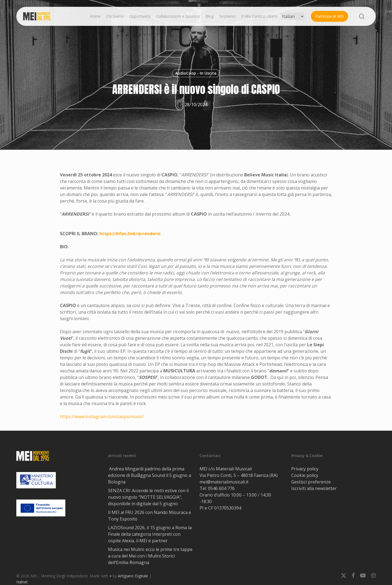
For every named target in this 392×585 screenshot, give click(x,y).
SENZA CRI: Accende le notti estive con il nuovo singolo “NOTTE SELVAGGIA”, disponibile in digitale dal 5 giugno (148, 497)
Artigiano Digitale (133, 576)
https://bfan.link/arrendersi (130, 234)
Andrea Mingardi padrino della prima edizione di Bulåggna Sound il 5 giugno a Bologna (150, 475)
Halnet (22, 582)
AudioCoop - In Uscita (196, 73)
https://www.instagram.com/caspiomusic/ (102, 416)
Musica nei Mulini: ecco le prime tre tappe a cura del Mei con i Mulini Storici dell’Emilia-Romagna (150, 556)
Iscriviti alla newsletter (314, 488)
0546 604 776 (221, 488)
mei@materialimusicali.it (224, 482)
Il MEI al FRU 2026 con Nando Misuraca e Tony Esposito (150, 516)
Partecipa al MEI (330, 16)
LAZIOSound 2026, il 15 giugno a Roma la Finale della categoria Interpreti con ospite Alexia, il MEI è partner (150, 534)
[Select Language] (293, 16)
